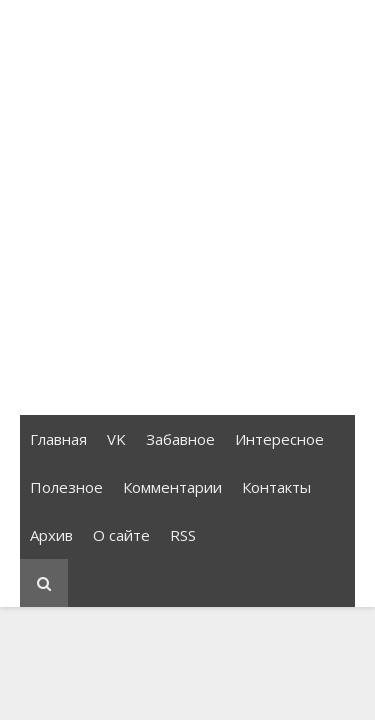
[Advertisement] (187, 207)
